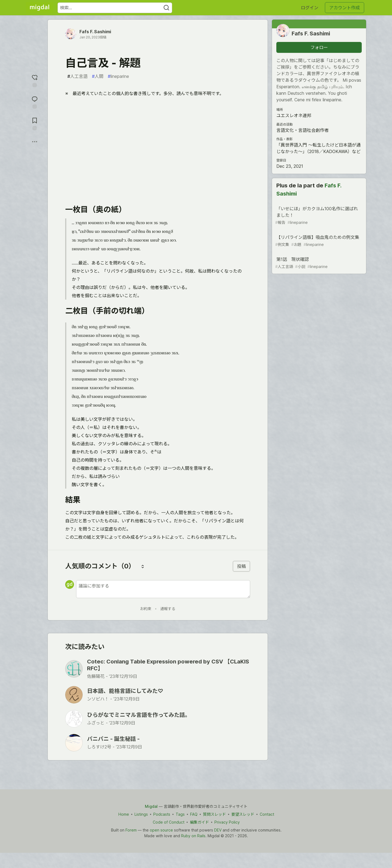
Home (123, 814)
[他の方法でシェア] (35, 142)
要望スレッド (243, 814)
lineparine (118, 76)
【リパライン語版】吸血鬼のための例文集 (319, 241)
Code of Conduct (168, 822)
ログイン (310, 8)
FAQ (194, 814)
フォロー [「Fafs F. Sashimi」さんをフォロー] (319, 47)
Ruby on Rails (193, 836)
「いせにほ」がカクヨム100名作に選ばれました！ (319, 216)
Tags (180, 814)
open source (161, 830)
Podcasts (161, 814)
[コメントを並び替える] (143, 566)
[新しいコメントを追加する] (163, 589)
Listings (141, 814)
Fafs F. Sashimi (95, 32)
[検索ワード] (115, 8)
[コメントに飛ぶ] (35, 102)
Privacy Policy (227, 822)
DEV (218, 830)
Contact (267, 814)
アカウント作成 (345, 8)
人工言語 (77, 76)
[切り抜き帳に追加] (35, 123)
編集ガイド (199, 822)
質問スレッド (214, 814)
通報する (168, 609)
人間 (98, 76)
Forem (131, 830)
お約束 (146, 609)
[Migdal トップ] (40, 8)
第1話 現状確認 (319, 263)
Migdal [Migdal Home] (151, 806)
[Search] (166, 8)
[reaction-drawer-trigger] (35, 80)
